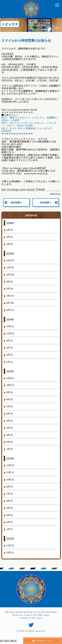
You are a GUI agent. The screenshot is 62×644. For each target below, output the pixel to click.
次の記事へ (46, 202)
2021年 (10, 539)
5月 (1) (10, 501)
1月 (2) (10, 449)
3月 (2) (10, 435)
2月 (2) (10, 237)
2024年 (10, 319)
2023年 (10, 371)
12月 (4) (10, 260)
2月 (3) (10, 442)
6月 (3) (10, 413)
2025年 (10, 254)
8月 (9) (10, 288)
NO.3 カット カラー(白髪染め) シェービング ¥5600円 (28, 130)
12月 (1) (10, 326)
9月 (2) (10, 282)
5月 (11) (10, 310)
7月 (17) (10, 296)
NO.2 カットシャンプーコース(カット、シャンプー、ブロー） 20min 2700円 (29, 124)
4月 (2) (10, 340)
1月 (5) (10, 244)
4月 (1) (10, 508)
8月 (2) (10, 399)
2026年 (10, 223)
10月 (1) (10, 385)
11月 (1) (10, 333)
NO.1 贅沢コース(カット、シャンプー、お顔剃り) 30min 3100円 (31, 119)
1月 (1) (10, 362)
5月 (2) (10, 420)
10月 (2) (10, 479)
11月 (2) (10, 545)
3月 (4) (10, 230)
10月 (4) (10, 274)
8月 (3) (10, 486)
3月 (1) (10, 347)
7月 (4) (10, 406)
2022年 (10, 458)
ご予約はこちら (44, 641)
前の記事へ (16, 202)
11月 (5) (10, 267)
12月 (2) (10, 465)
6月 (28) (10, 303)
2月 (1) (10, 355)
